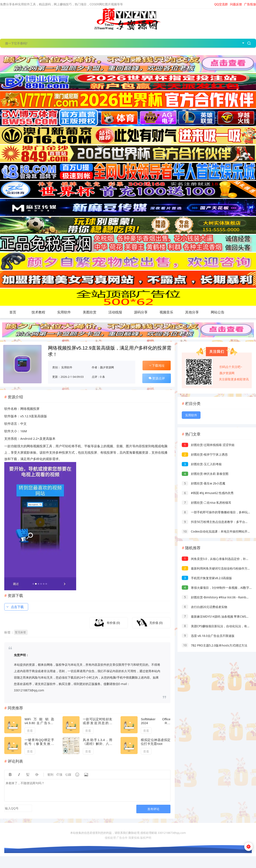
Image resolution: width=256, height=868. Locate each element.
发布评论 (153, 809)
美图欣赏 (90, 312)
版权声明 (146, 838)
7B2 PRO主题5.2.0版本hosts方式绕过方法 (215, 645)
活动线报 (115, 312)
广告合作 (122, 838)
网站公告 (218, 312)
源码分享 (141, 312)
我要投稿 (134, 838)
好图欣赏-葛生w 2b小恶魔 (204, 483)
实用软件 (64, 312)
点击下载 (15, 607)
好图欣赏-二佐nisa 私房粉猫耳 (207, 503)
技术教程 (38, 312)
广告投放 (250, 4)
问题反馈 (236, 4)
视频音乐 (166, 312)
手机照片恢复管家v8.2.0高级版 (207, 578)
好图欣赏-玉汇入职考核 (202, 464)
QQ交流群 (221, 4)
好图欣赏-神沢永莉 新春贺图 (205, 474)
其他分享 (192, 312)
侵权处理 (110, 838)
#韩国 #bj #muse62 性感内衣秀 (208, 493)
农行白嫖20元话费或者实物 (204, 607)
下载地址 (157, 365)
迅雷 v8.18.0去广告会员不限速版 (208, 636)
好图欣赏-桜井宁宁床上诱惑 (205, 454)
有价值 (113, 623)
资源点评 (157, 378)
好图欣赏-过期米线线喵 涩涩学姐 (208, 445)
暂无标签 (20, 632)
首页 (13, 312)
